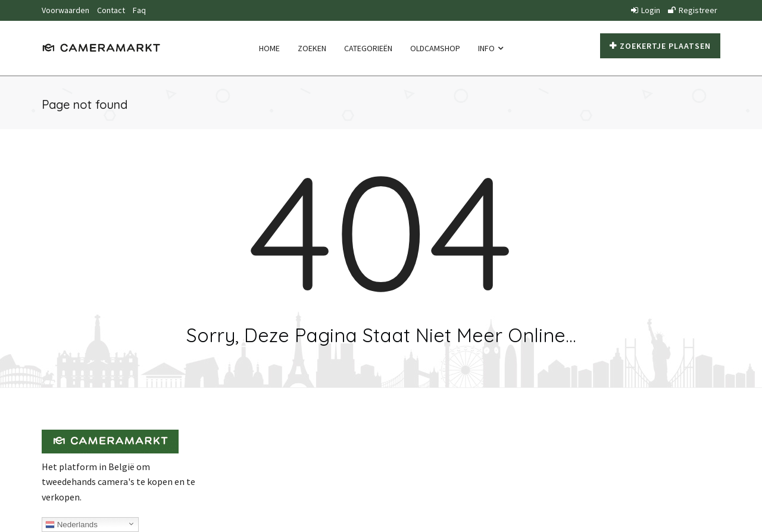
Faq (139, 10)
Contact (111, 10)
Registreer (693, 10)
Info (491, 48)
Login (646, 10)
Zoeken (312, 48)
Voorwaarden (65, 10)
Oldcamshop (435, 48)
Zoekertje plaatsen (660, 46)
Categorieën (368, 48)
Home (269, 48)
